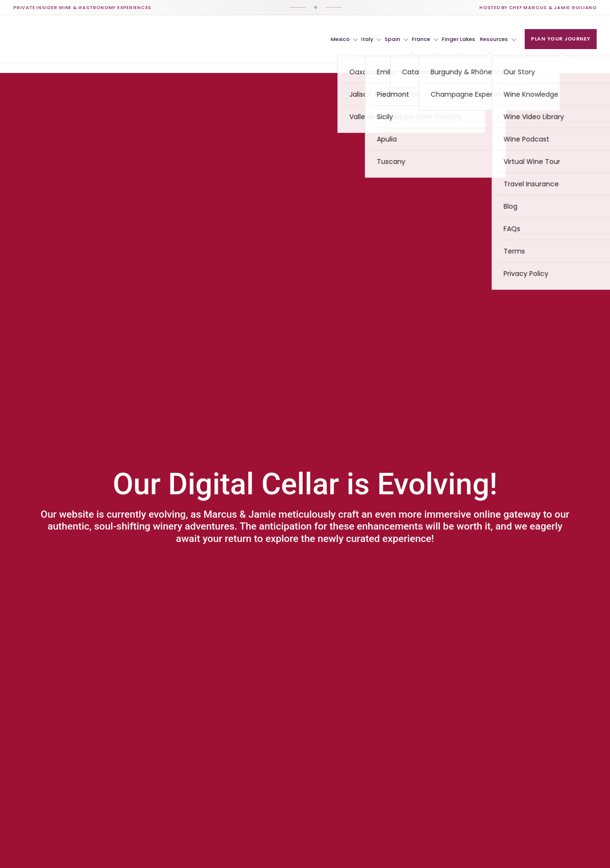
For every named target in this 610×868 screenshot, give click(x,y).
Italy (371, 39)
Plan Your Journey (561, 39)
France (425, 39)
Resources (498, 39)
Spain (396, 39)
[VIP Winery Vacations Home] (61, 39)
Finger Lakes (458, 39)
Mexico (344, 39)
